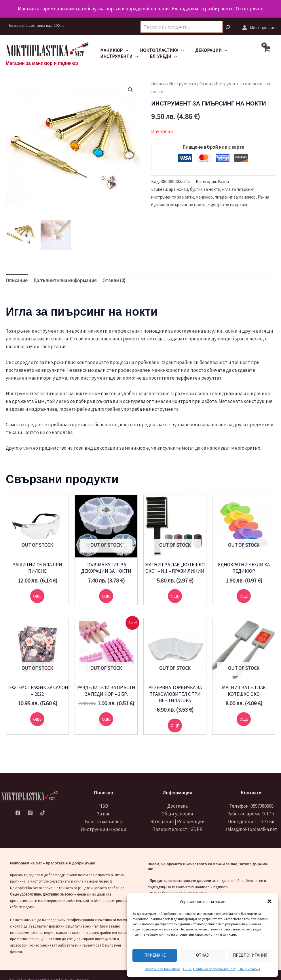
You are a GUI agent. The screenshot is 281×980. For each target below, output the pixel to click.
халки (231, 331)
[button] (269, 901)
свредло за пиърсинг (228, 205)
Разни (205, 84)
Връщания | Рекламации (177, 821)
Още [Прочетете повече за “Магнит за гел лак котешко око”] (244, 722)
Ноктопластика (158, 50)
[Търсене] (231, 28)
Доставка (177, 806)
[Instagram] (30, 813)
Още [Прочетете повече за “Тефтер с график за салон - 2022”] (37, 722)
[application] (124, 50)
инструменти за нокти (172, 197)
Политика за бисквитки (162, 969)
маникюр (204, 197)
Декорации (206, 50)
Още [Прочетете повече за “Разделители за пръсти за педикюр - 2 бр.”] (106, 722)
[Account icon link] (259, 28)
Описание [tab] (17, 280)
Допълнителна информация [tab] (65, 280)
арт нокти (178, 189)
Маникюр (113, 50)
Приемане (155, 955)
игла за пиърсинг (238, 189)
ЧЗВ (104, 806)
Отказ (202, 955)
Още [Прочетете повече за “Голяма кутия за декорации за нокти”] (106, 597)
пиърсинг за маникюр (235, 197)
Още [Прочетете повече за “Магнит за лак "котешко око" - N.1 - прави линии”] (175, 597)
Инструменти (118, 56)
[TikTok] (42, 813)
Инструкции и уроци (104, 829)
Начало (158, 84)
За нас (104, 814)
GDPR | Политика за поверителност (209, 969)
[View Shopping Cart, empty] (269, 53)
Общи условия (249, 969)
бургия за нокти (205, 189)
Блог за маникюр (104, 821)
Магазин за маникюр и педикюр (42, 63)
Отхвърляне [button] (250, 9)
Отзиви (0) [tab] (114, 280)
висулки (213, 331)
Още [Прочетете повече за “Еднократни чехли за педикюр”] (244, 597)
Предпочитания (250, 955)
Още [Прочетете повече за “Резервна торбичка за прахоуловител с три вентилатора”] (175, 728)
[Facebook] (18, 813)
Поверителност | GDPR (177, 829)
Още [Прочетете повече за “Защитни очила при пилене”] (37, 597)
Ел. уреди (160, 56)
